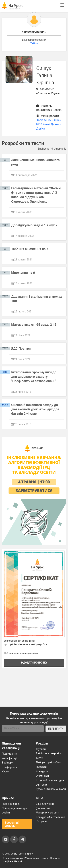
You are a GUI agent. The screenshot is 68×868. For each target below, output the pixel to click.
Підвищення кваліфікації (10, 756)
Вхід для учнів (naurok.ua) (45, 806)
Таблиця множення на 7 (30, 249)
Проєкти (41, 767)
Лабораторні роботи (49, 762)
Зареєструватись (34, 32)
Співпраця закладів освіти (14, 810)
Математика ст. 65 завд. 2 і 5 (34, 325)
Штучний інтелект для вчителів (50, 782)
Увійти (34, 43)
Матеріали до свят (48, 813)
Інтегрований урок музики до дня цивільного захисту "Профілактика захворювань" (34, 377)
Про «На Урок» (11, 804)
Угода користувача (13, 858)
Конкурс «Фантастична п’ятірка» (51, 819)
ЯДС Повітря (21, 348)
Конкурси (42, 771)
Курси (6, 772)
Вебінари (8, 763)
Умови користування (37, 858)
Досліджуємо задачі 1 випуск (34, 225)
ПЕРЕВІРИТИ (56, 729)
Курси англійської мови (51, 789)
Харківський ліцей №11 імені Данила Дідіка (49, 124)
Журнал (41, 749)
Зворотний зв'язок (12, 824)
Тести (40, 758)
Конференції (10, 767)
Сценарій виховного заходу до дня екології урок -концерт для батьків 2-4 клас (35, 409)
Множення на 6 (23, 273)
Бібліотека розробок (49, 753)
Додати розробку (34, 663)
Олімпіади (42, 776)
